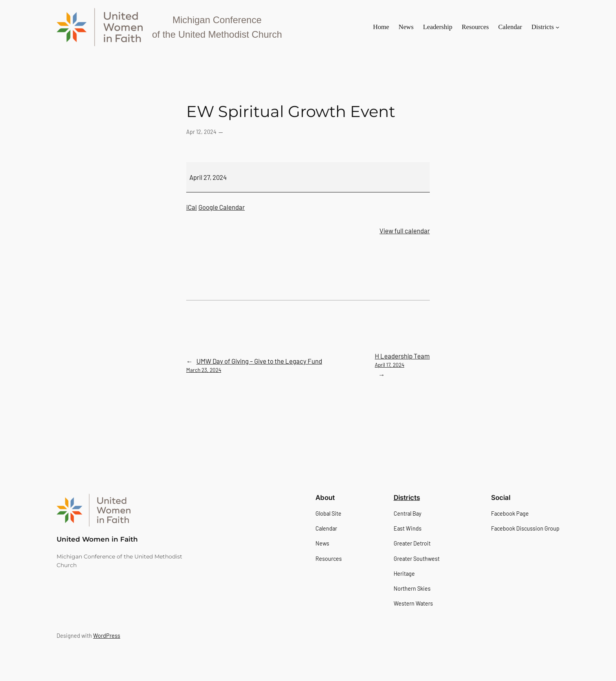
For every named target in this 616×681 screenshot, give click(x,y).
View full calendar (405, 231)
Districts (407, 498)
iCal (192, 207)
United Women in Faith (97, 539)
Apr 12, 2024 (201, 132)
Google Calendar (222, 207)
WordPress (107, 636)
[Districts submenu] (557, 27)
